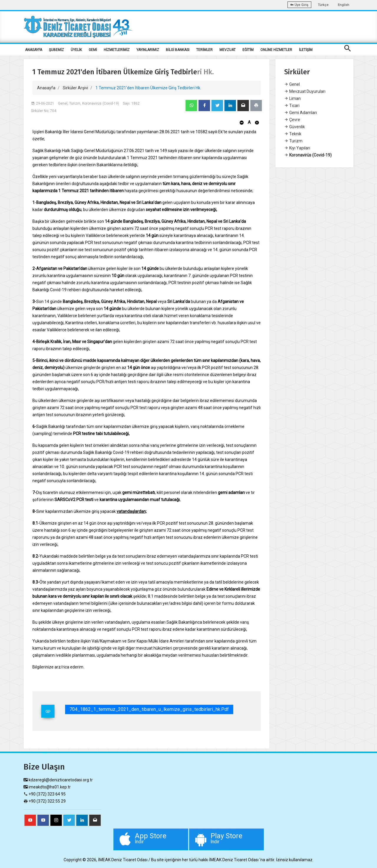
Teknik (293, 134)
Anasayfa (46, 88)
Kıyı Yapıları (297, 148)
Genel (292, 84)
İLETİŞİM (306, 50)
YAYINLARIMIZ (148, 50)
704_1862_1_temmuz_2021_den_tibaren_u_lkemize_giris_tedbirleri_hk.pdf (149, 709)
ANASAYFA (34, 50)
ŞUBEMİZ (56, 50)
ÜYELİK (76, 50)
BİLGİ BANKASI (178, 50)
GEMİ (93, 50)
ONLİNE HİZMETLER (276, 50)
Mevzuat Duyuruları (305, 91)
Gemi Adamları (301, 113)
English (344, 5)
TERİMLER (204, 50)
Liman (292, 98)
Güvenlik (295, 127)
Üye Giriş (299, 5)
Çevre (292, 120)
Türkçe (323, 5)
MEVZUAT (228, 50)
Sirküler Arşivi (75, 88)
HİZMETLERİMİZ (117, 50)
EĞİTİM (248, 50)
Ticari (292, 106)
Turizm (293, 141)
